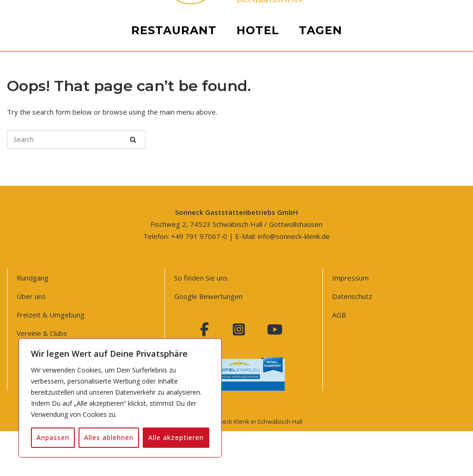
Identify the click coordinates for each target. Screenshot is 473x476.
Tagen (321, 374)
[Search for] (76, 140)
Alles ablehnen (109, 437)
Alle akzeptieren (176, 437)
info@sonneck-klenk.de (294, 236)
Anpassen (53, 437)
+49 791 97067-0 (199, 236)
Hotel (258, 374)
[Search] (133, 140)
